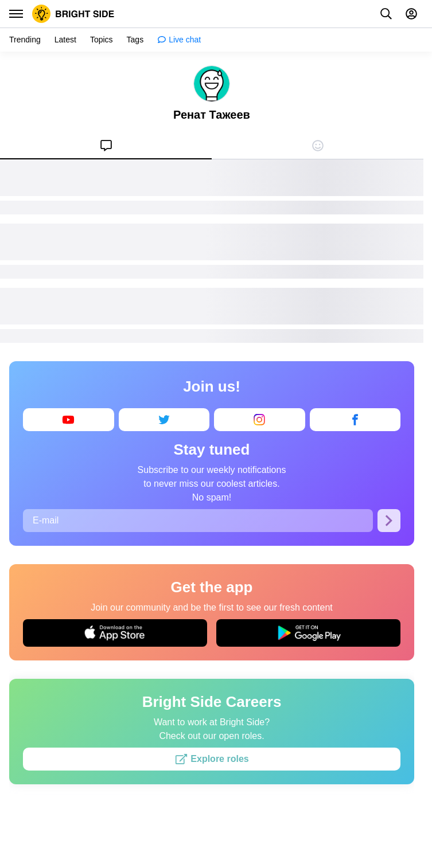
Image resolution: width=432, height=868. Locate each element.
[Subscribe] (389, 521)
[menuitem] (106, 146)
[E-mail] (198, 521)
